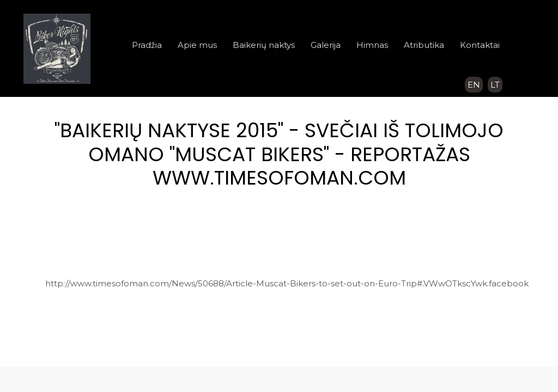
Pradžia (147, 45)
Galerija (326, 45)
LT (495, 85)
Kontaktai (480, 45)
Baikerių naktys (264, 45)
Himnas (372, 45)
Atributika (424, 45)
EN (474, 85)
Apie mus (197, 45)
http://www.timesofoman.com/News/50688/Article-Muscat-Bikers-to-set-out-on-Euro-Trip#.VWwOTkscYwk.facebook (287, 283)
